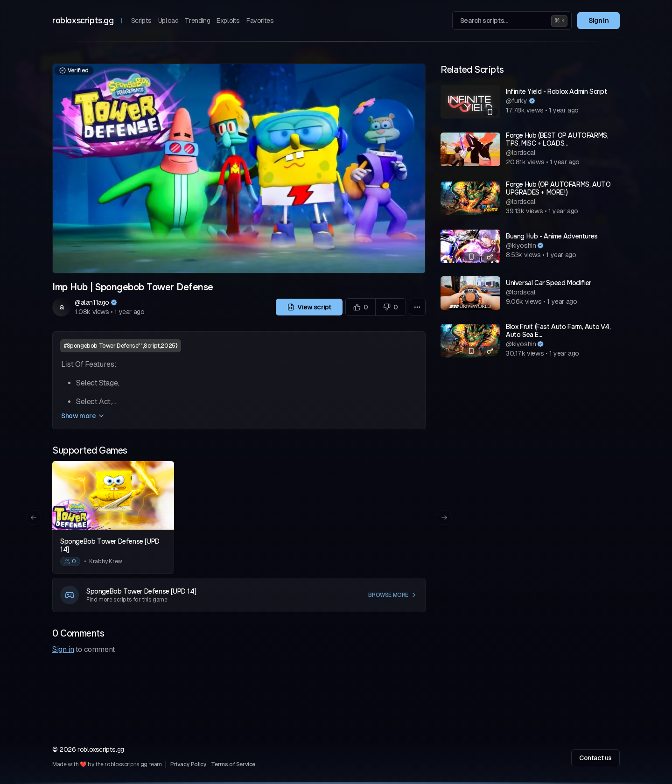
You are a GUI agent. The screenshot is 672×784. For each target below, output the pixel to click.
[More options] (417, 307)
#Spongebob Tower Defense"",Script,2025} (121, 346)
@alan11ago (92, 302)
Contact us (595, 758)
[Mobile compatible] (490, 112)
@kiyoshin (521, 245)
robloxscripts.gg (83, 21)
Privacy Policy (188, 764)
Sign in (598, 21)
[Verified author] (114, 302)
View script (309, 307)
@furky (517, 101)
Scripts (141, 21)
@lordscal (521, 153)
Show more (83, 416)
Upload (168, 21)
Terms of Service (233, 764)
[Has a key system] (490, 257)
